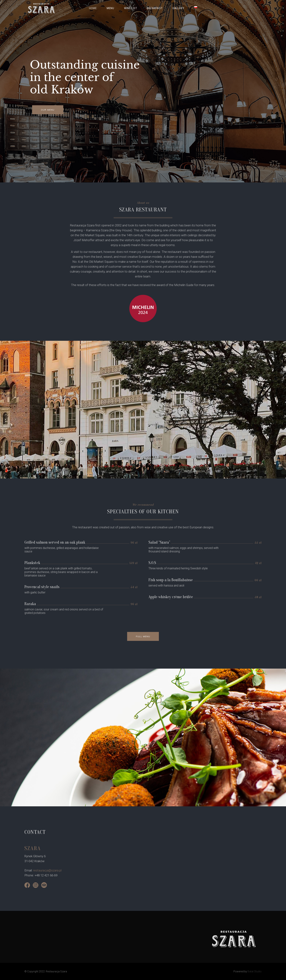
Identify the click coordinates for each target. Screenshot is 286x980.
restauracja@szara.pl (47, 870)
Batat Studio (255, 971)
